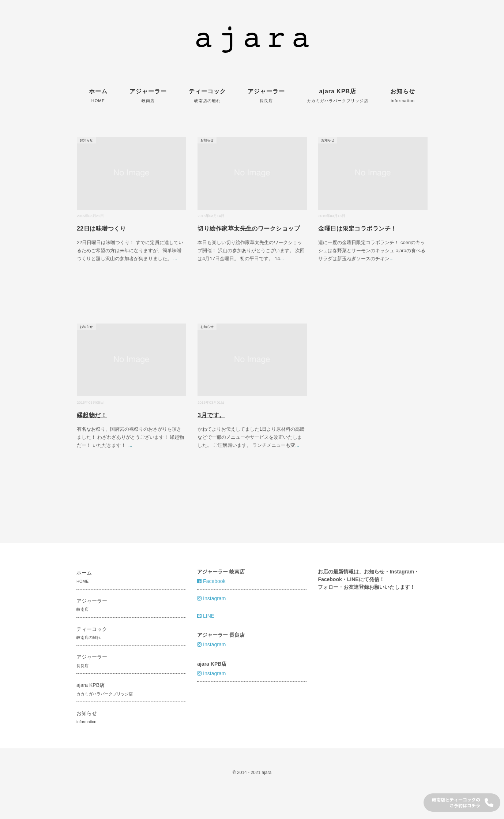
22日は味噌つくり (101, 229)
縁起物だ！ (92, 415)
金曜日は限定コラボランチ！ (357, 229)
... (175, 259)
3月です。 (211, 415)
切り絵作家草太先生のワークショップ (249, 229)
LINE (206, 616)
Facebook (211, 581)
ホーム (98, 96)
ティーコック (207, 96)
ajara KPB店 (338, 96)
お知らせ (403, 96)
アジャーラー (148, 96)
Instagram (211, 598)
